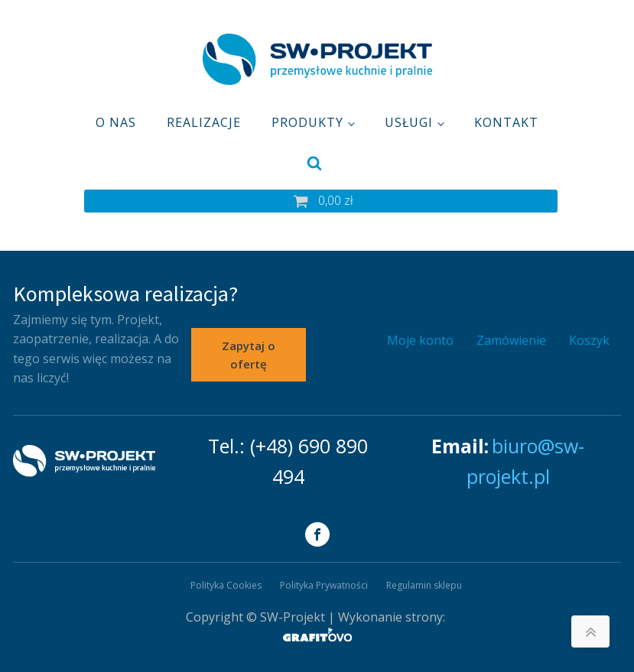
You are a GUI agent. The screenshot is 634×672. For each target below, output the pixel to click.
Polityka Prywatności (324, 585)
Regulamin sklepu (424, 585)
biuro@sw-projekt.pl (526, 461)
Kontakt (506, 122)
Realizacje (204, 122)
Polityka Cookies (226, 585)
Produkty (307, 122)
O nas (116, 122)
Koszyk (589, 340)
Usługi (409, 122)
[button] (320, 201)
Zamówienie (511, 340)
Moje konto (420, 340)
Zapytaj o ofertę (249, 355)
